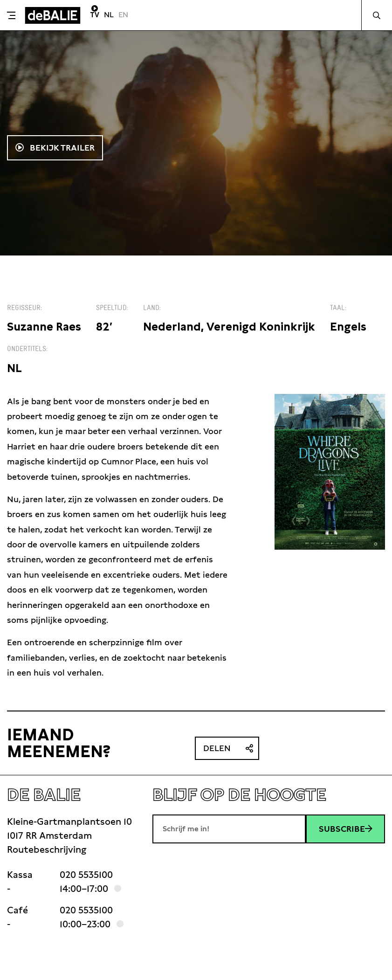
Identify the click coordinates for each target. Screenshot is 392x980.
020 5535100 (86, 875)
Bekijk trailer (61, 148)
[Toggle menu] (11, 15)
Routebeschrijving (47, 849)
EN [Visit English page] (123, 15)
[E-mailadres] (229, 829)
